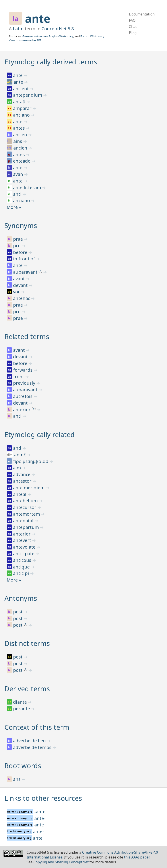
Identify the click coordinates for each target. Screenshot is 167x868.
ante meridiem (29, 488)
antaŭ (20, 102)
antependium (28, 95)
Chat (133, 27)
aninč (21, 455)
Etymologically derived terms (51, 62)
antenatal (24, 521)
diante (20, 702)
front (19, 377)
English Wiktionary (61, 36)
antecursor (25, 507)
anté (18, 265)
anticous (23, 560)
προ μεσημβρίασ (31, 461)
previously (25, 383)
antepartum (26, 527)
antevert (23, 540)
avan (19, 174)
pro (17, 246)
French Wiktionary (92, 36)
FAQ (132, 20)
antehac (22, 298)
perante (22, 709)
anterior (22, 410)
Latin (18, 29)
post (18, 612)
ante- (40, 818)
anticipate (24, 554)
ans (17, 779)
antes (19, 128)
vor (17, 292)
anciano (22, 115)
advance (22, 474)
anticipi (22, 573)
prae (18, 239)
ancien (21, 135)
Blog (133, 33)
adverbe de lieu (30, 741)
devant (21, 285)
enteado (22, 161)
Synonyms (21, 226)
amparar (23, 108)
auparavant (26, 272)
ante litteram (28, 187)
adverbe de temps (33, 747)
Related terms (27, 337)
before (21, 252)
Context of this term (37, 727)
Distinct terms (27, 643)
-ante (40, 812)
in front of (25, 259)
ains (18, 141)
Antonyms (21, 598)
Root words (23, 766)
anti (18, 194)
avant (19, 279)
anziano (22, 201)
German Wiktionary (35, 36)
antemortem (27, 514)
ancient (21, 89)
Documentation (142, 14)
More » (14, 207)
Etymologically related (40, 435)
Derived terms (27, 689)
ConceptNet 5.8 (58, 29)
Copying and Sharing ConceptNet (61, 862)
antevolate (25, 547)
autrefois (23, 396)
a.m (17, 468)
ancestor (23, 481)
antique (22, 567)
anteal (20, 494)
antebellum (26, 501)
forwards (23, 370)
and (18, 448)
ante (38, 19)
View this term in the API (25, 40)
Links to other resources (43, 798)
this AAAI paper (137, 857)
